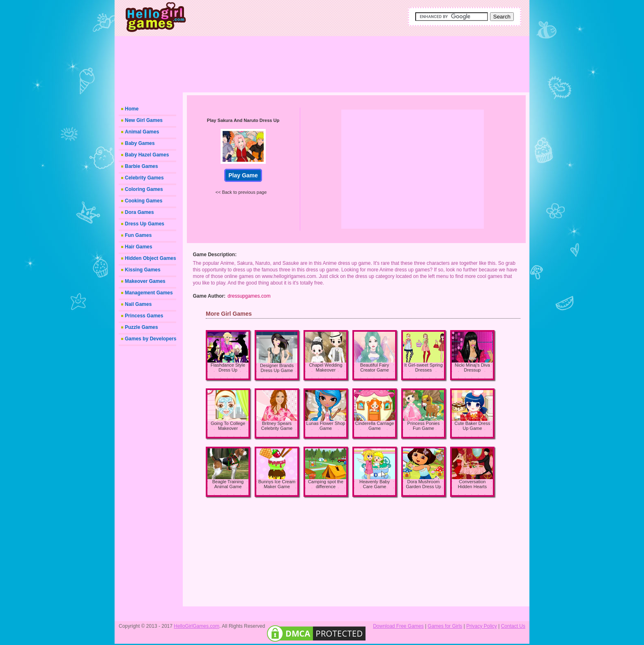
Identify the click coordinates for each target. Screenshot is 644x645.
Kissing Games (143, 270)
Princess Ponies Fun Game (424, 426)
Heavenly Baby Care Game (375, 484)
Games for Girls (445, 626)
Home (132, 109)
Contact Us (513, 626)
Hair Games (139, 247)
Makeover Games (145, 281)
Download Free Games (398, 626)
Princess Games (144, 316)
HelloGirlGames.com (197, 626)
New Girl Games (144, 120)
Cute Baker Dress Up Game (473, 426)
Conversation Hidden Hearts (472, 484)
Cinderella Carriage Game (375, 426)
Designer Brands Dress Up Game (277, 368)
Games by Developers (151, 339)
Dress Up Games (145, 224)
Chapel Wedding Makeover (325, 367)
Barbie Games (141, 166)
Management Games (149, 293)
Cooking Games (144, 201)
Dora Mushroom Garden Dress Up (423, 484)
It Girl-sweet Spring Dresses (423, 367)
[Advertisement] (351, 62)
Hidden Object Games (151, 258)
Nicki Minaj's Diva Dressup (472, 367)
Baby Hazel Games (147, 155)
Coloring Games (144, 189)
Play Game (243, 175)
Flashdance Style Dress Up (228, 367)
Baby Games (140, 143)
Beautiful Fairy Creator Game (375, 367)
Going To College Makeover (228, 426)
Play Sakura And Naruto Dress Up (243, 120)
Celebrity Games (144, 178)
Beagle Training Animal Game (228, 484)
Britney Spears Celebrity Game (277, 426)
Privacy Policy (482, 626)
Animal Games (142, 132)
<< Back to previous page (241, 192)
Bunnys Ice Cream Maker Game (277, 484)
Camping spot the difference (326, 484)
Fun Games (138, 235)
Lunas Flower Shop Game (326, 426)
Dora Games (139, 212)
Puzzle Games (141, 327)
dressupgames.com (249, 296)
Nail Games (138, 304)
